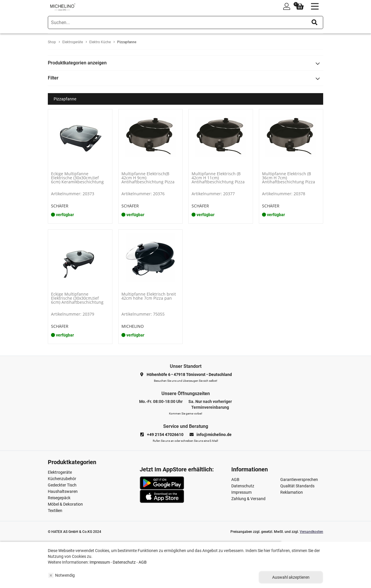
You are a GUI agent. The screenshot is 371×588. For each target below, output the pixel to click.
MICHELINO (133, 326)
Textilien (55, 511)
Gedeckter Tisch (62, 485)
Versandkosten (311, 532)
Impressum (241, 492)
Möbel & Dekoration (65, 504)
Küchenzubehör (62, 479)
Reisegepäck (59, 498)
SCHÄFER (60, 206)
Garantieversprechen (299, 480)
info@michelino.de (214, 435)
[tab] (185, 63)
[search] (185, 22)
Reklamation (292, 492)
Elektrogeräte (60, 472)
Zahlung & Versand (248, 499)
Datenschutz (243, 486)
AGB (235, 480)
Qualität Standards (297, 486)
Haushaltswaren (63, 491)
